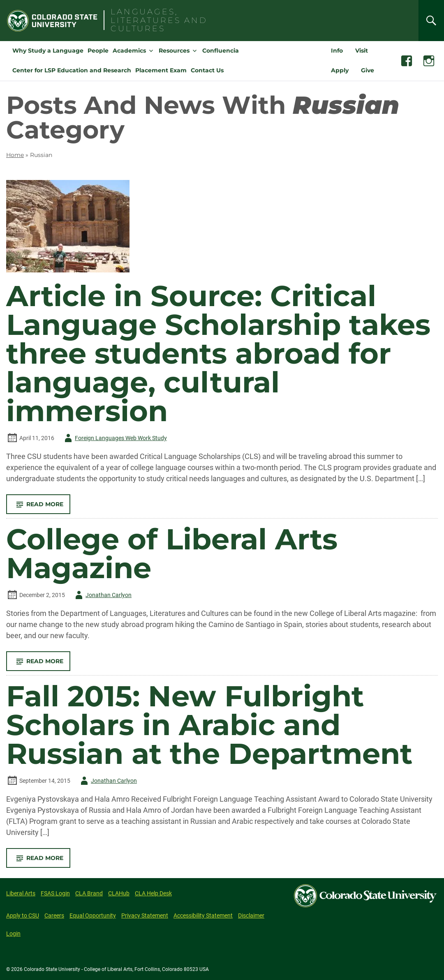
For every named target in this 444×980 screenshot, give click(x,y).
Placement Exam (161, 70)
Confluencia (221, 51)
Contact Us (207, 70)
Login (13, 934)
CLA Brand (89, 893)
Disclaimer (251, 915)
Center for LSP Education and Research (72, 70)
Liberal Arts (21, 893)
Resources (174, 51)
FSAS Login (55, 893)
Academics (129, 51)
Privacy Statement (145, 915)
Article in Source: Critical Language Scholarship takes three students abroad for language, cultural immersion (218, 353)
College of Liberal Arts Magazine (172, 553)
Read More (42, 507)
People (98, 51)
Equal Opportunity (93, 915)
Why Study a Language (48, 51)
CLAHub (119, 893)
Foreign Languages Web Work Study (114, 438)
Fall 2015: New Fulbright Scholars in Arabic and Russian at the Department (209, 725)
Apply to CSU (23, 915)
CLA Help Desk (153, 893)
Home (15, 155)
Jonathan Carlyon (102, 595)
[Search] (431, 21)
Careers (54, 915)
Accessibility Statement (203, 915)
